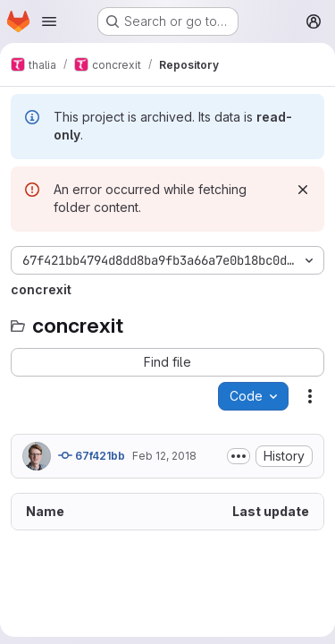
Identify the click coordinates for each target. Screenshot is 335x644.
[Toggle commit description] (239, 456)
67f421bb (92, 455)
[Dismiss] (303, 190)
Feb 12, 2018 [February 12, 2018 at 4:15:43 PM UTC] (164, 456)
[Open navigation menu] (49, 21)
